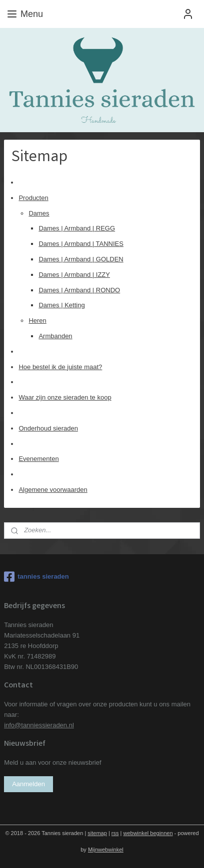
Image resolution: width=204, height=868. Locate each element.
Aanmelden (28, 784)
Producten (33, 197)
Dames (39, 213)
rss (115, 833)
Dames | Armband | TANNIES (81, 244)
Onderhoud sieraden (48, 428)
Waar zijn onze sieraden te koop (65, 397)
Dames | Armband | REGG (77, 228)
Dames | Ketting (61, 305)
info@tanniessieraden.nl (39, 725)
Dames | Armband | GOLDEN (81, 259)
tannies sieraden (36, 577)
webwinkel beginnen (148, 833)
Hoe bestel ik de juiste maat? (60, 366)
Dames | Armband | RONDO (79, 290)
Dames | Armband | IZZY (74, 274)
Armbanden (55, 336)
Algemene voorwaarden (53, 490)
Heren (37, 321)
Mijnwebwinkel (106, 850)
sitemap (97, 833)
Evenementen (38, 459)
